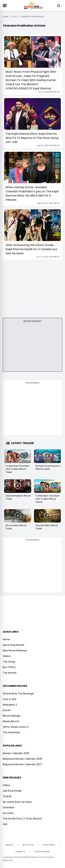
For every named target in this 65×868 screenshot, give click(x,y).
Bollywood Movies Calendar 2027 (22, 764)
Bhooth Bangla (12, 716)
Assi (5, 824)
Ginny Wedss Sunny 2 (16, 727)
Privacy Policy (49, 845)
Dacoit (7, 710)
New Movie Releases (15, 650)
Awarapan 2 (10, 705)
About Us (9, 845)
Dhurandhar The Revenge (18, 694)
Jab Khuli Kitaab (12, 791)
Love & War (10, 699)
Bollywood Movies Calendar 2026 (22, 759)
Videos (7, 656)
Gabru (6, 785)
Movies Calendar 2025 (16, 753)
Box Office (9, 667)
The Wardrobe (11, 732)
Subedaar (9, 807)
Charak (7, 796)
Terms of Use (28, 845)
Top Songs (9, 662)
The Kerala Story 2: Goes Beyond (22, 819)
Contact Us (21, 852)
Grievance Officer (42, 852)
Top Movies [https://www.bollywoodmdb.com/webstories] (10, 673)
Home (6, 639)
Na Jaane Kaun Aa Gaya (17, 802)
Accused (8, 813)
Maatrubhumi (11, 721)
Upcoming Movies (14, 645)
